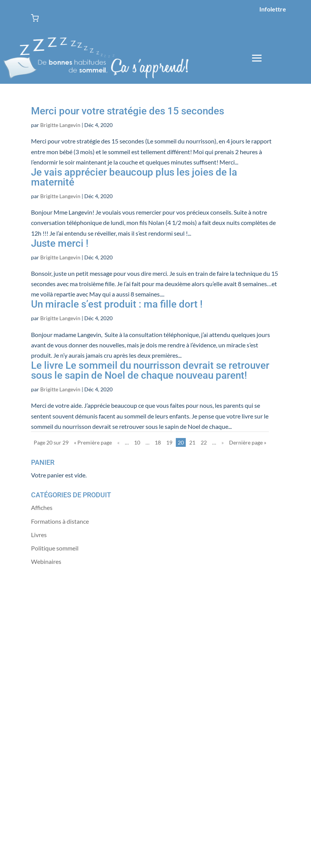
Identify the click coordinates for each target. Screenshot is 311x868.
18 (158, 442)
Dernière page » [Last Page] (248, 442)
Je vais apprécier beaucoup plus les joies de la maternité (134, 177)
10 (137, 442)
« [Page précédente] (118, 442)
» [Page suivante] (223, 442)
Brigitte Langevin (60, 125)
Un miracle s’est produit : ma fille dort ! (117, 304)
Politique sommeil (55, 548)
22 (204, 442)
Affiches (42, 507)
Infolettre (273, 9)
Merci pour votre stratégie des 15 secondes (128, 111)
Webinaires (46, 561)
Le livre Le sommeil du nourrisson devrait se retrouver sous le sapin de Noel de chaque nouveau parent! (150, 370)
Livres (39, 535)
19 (169, 442)
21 (192, 442)
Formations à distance (60, 521)
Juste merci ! (60, 243)
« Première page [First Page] (93, 442)
